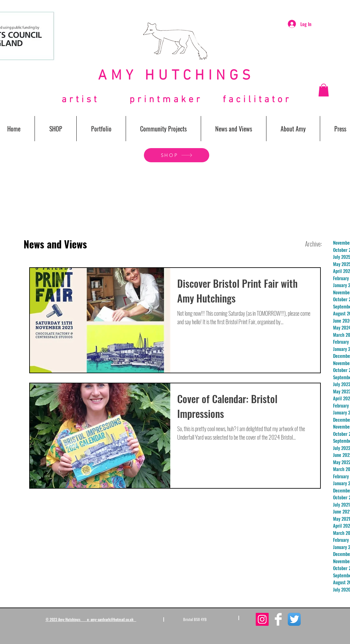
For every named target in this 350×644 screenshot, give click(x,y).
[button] (324, 90)
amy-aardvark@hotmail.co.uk (112, 619)
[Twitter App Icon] (294, 619)
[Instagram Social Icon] (262, 619)
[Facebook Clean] (278, 619)
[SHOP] (177, 155)
